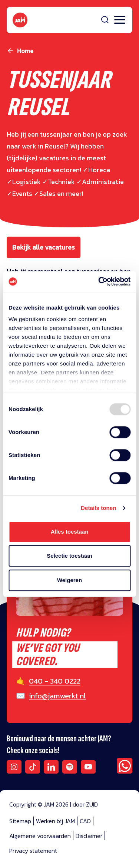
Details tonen (98, 508)
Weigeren (69, 580)
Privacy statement (33, 851)
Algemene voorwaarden (40, 836)
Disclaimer (89, 836)
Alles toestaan (70, 532)
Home (25, 51)
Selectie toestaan (69, 556)
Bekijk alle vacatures (44, 247)
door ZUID (85, 804)
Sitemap (20, 821)
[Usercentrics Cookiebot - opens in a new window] (99, 281)
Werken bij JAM (55, 821)
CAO (85, 821)
